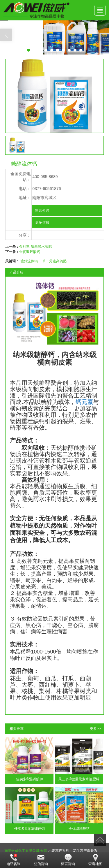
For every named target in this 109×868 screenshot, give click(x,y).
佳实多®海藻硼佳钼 (30, 829)
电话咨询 (14, 860)
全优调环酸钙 (30, 252)
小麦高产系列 (59, 851)
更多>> (95, 729)
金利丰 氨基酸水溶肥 (35, 247)
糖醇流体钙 (29, 261)
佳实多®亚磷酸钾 (30, 779)
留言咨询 (42, 210)
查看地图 (95, 860)
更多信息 (42, 222)
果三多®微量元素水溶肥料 (79, 779)
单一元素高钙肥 (54, 261)
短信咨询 (41, 860)
